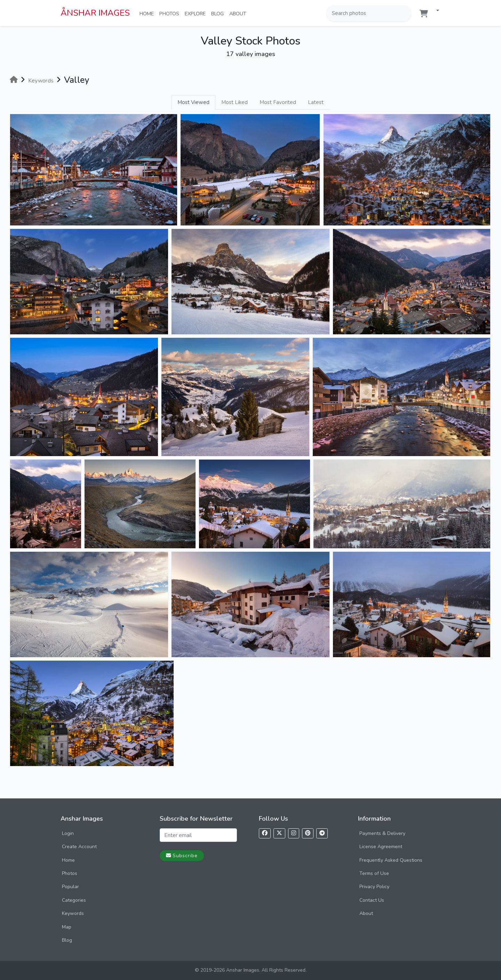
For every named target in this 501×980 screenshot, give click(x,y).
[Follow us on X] (279, 833)
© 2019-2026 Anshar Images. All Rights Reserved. (251, 970)
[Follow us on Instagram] (294, 833)
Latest (316, 102)
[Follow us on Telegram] (322, 833)
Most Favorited (278, 102)
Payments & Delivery (382, 833)
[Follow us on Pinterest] (308, 833)
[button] (435, 11)
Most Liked (234, 102)
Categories (74, 900)
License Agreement (381, 847)
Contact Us (372, 900)
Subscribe (182, 855)
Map (67, 927)
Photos (171, 13)
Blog (219, 13)
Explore (197, 13)
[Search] (405, 13)
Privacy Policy (374, 887)
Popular (70, 887)
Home (148, 13)
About (239, 13)
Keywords (73, 913)
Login (68, 833)
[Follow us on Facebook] (265, 833)
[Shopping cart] (424, 14)
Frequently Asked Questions (391, 860)
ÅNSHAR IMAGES (95, 13)
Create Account (79, 847)
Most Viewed (193, 102)
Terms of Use (374, 873)
